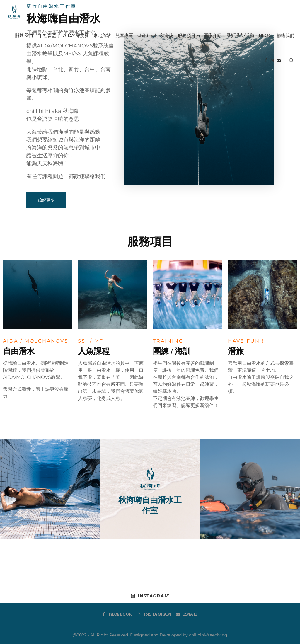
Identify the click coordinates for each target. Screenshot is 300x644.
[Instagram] (272, 60)
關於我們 (24, 35)
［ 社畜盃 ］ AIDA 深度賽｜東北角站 (74, 35)
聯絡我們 (285, 35)
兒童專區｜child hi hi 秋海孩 (144, 35)
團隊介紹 (213, 35)
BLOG (265, 35)
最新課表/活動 (240, 35)
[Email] (279, 60)
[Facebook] (266, 60)
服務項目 (187, 35)
